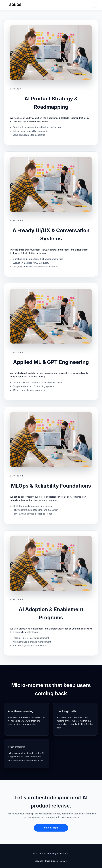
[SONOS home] (15, 5)
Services (39, 861)
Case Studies (51, 861)
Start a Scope (51, 828)
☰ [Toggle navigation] (95, 5)
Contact (63, 861)
